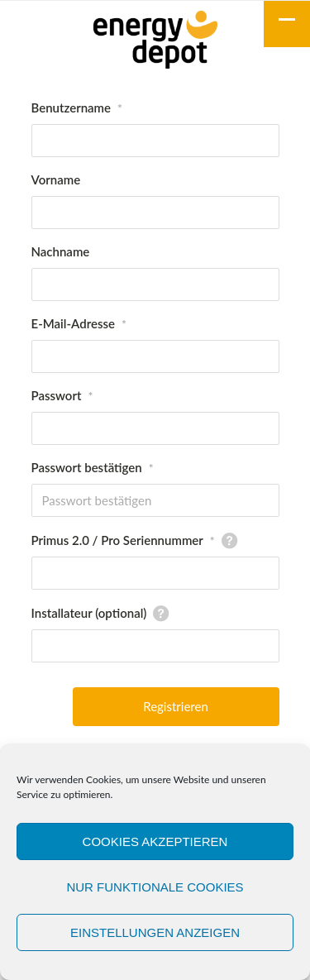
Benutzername (77, 108)
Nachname (61, 251)
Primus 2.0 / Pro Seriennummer (123, 540)
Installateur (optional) (89, 613)
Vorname (56, 179)
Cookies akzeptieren (155, 841)
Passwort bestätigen (93, 467)
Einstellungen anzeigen (155, 932)
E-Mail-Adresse (79, 323)
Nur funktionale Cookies (155, 887)
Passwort (62, 395)
